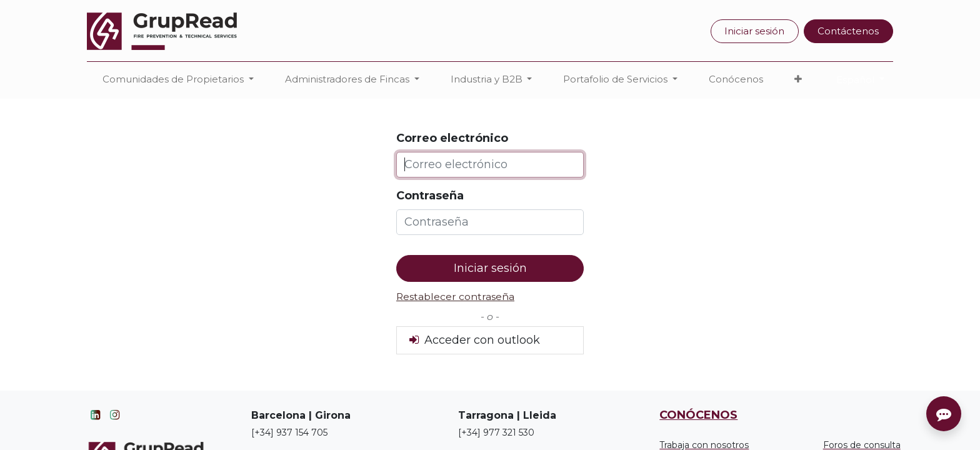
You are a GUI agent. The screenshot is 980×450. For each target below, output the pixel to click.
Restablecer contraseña (455, 297)
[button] (798, 80)
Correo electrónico (452, 138)
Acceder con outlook (473, 340)
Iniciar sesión (754, 31)
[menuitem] (736, 80)
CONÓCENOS (698, 415)
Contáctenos (848, 31)
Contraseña (430, 196)
